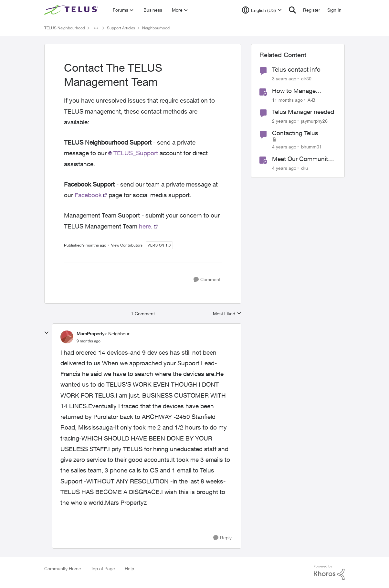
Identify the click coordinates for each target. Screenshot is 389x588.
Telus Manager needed (303, 112)
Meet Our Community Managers (302, 159)
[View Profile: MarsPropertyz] (67, 337)
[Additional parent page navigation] (96, 28)
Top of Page (103, 568)
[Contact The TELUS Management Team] (89, 341)
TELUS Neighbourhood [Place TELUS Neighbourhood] (65, 28)
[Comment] (207, 280)
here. (146, 226)
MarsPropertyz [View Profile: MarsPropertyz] (92, 334)
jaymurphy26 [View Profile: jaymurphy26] (314, 121)
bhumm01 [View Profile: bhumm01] (311, 147)
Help (129, 568)
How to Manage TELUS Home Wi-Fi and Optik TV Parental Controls (302, 91)
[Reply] (222, 538)
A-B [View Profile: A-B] (311, 100)
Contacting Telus (295, 133)
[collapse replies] (47, 333)
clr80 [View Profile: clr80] (306, 79)
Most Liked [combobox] (227, 314)
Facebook (88, 195)
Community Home (63, 568)
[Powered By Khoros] (329, 573)
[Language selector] (262, 10)
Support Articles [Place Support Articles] (121, 28)
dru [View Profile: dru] (305, 168)
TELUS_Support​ (136, 153)
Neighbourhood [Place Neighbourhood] (156, 28)
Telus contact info (296, 69)
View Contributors (127, 245)
